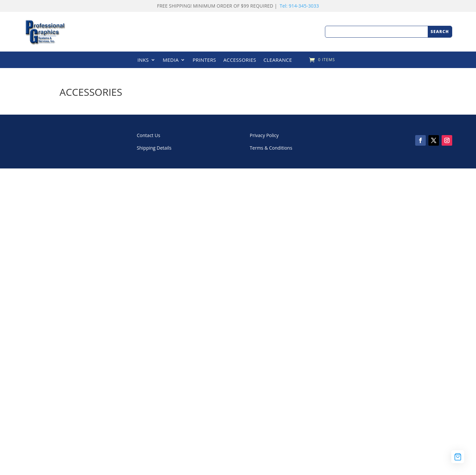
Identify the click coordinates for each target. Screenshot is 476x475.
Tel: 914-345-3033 (299, 6)
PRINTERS (204, 60)
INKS (143, 60)
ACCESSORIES (240, 60)
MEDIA (171, 60)
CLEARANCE (278, 60)
